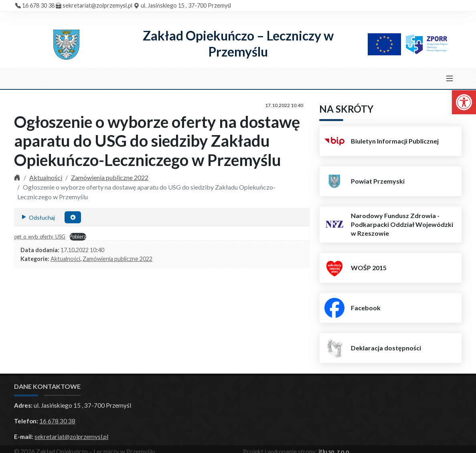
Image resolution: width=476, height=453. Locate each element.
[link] (464, 102)
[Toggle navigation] (450, 79)
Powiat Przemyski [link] (378, 181)
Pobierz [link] (78, 237)
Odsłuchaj (38, 217)
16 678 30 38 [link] (38, 5)
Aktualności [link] (46, 177)
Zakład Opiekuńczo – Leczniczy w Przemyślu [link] (238, 43)
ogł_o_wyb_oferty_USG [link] (40, 237)
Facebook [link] (366, 308)
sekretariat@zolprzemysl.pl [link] (97, 5)
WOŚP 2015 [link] (369, 268)
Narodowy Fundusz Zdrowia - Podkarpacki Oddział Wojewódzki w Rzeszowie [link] (402, 224)
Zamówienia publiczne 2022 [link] (110, 177)
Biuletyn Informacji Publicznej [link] (395, 141)
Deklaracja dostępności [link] (386, 348)
